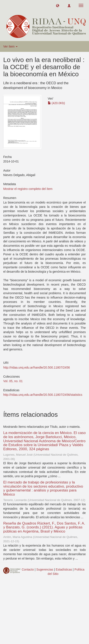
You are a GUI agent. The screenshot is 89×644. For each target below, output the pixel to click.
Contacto (28, 569)
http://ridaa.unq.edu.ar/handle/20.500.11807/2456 (36, 367)
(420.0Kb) (56, 103)
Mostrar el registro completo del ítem (28, 189)
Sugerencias (45, 569)
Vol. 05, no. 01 (13, 381)
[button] (58, 5)
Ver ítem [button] (10, 46)
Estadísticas (64, 569)
